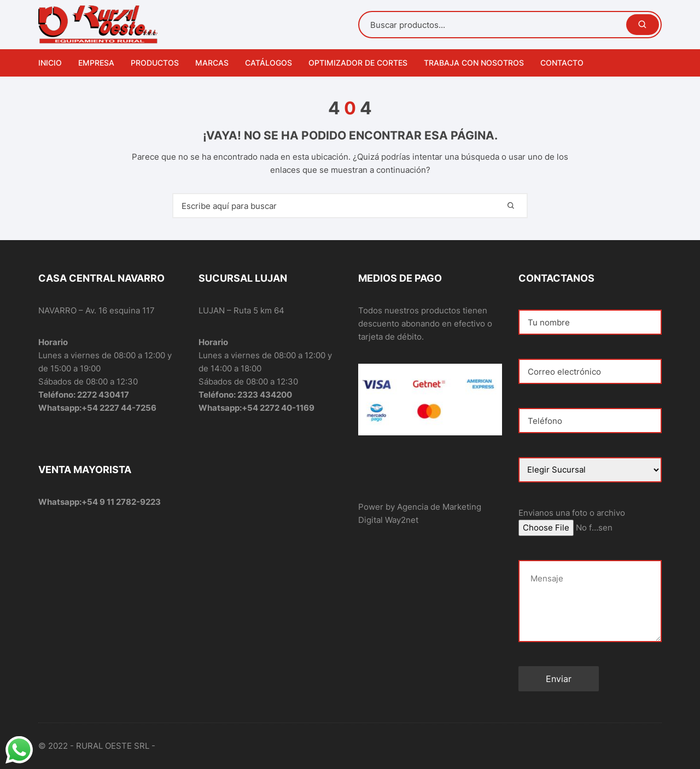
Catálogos (269, 63)
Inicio (50, 63)
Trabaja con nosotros (474, 63)
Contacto (562, 63)
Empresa (96, 63)
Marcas (212, 63)
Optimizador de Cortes (358, 63)
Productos (155, 63)
